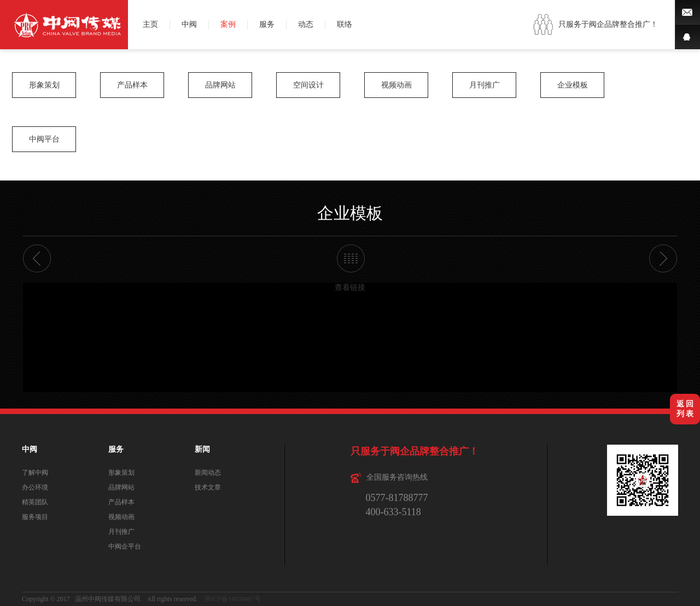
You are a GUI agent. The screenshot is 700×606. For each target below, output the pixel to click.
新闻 (202, 449)
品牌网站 (220, 85)
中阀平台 (44, 139)
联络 (345, 25)
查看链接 (350, 287)
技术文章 (208, 487)
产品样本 (132, 85)
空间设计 (308, 85)
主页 (150, 25)
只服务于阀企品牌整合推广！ (608, 24)
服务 (267, 25)
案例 (228, 25)
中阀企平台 (125, 546)
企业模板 (573, 85)
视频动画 (396, 85)
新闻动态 (208, 473)
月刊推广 (485, 85)
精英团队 (35, 502)
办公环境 (35, 487)
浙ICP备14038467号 (233, 599)
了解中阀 (35, 473)
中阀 (189, 25)
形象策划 (44, 85)
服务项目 (35, 517)
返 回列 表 (685, 409)
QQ (687, 37)
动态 (306, 25)
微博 (687, 12)
